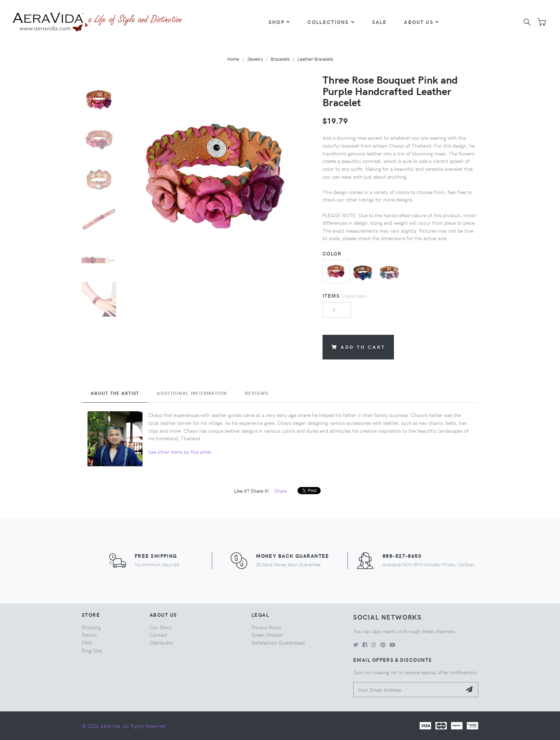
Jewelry (255, 59)
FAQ (87, 642)
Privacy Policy (266, 627)
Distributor (161, 642)
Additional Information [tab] (192, 393)
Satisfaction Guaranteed (278, 642)
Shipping (91, 627)
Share (281, 491)
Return (89, 635)
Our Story (161, 627)
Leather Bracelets (315, 59)
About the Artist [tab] (115, 393)
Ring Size (92, 650)
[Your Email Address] (408, 690)
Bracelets (280, 59)
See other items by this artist (180, 452)
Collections (331, 22)
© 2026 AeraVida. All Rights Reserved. (124, 726)
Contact (159, 635)
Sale (380, 22)
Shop (279, 22)
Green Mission (267, 635)
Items (345, 295)
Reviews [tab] (257, 393)
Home (233, 59)
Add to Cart (358, 347)
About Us (421, 22)
